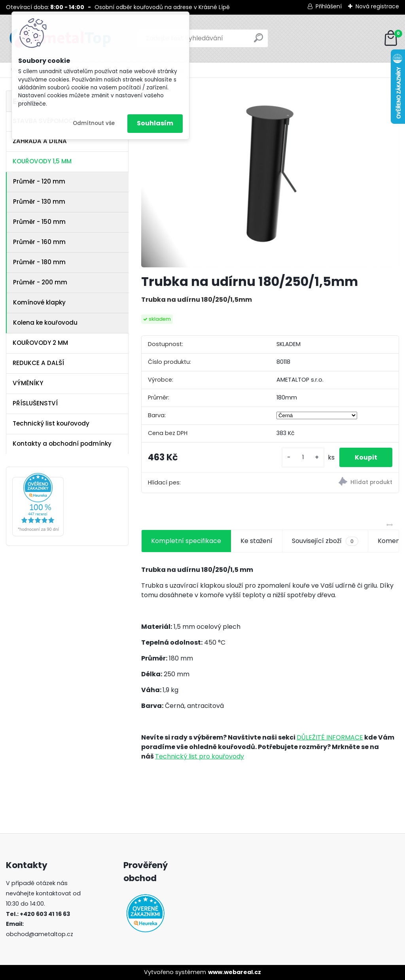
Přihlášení (329, 6)
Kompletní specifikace (186, 541)
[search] (258, 41)
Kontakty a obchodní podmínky (62, 444)
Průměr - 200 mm (40, 282)
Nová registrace (377, 6)
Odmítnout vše (94, 123)
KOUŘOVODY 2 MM (40, 343)
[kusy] (302, 457)
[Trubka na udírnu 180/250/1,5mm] (270, 179)
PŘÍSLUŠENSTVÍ (35, 403)
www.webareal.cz (235, 972)
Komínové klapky (39, 302)
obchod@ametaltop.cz (40, 934)
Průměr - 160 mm (39, 242)
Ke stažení (256, 541)
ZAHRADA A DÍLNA (40, 141)
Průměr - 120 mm (39, 181)
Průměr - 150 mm (39, 222)
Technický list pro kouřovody (200, 756)
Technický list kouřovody (51, 423)
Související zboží (325, 541)
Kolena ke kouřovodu (45, 323)
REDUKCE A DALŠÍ (38, 363)
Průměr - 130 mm (39, 201)
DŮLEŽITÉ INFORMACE (330, 737)
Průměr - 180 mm (39, 262)
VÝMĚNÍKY (28, 383)
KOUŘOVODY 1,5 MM (42, 161)
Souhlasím (155, 123)
